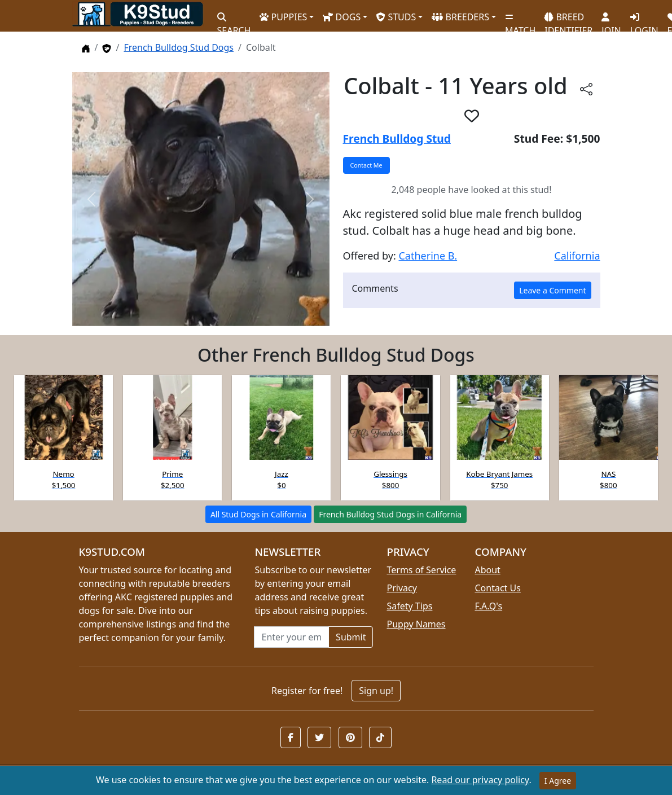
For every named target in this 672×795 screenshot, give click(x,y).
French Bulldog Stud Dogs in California (390, 514)
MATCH (520, 20)
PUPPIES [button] (283, 17)
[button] (472, 116)
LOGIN (644, 20)
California (577, 256)
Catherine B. (428, 256)
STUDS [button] (396, 17)
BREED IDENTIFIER (568, 19)
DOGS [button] (342, 17)
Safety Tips (409, 606)
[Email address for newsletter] (291, 637)
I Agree (558, 781)
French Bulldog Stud (397, 139)
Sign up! (376, 691)
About (487, 570)
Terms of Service (421, 570)
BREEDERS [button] (460, 17)
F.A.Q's (488, 606)
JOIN (611, 20)
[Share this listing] (586, 88)
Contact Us (497, 588)
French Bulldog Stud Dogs (179, 47)
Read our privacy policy (480, 780)
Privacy (401, 588)
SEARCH (234, 20)
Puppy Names (416, 624)
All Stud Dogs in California (258, 514)
